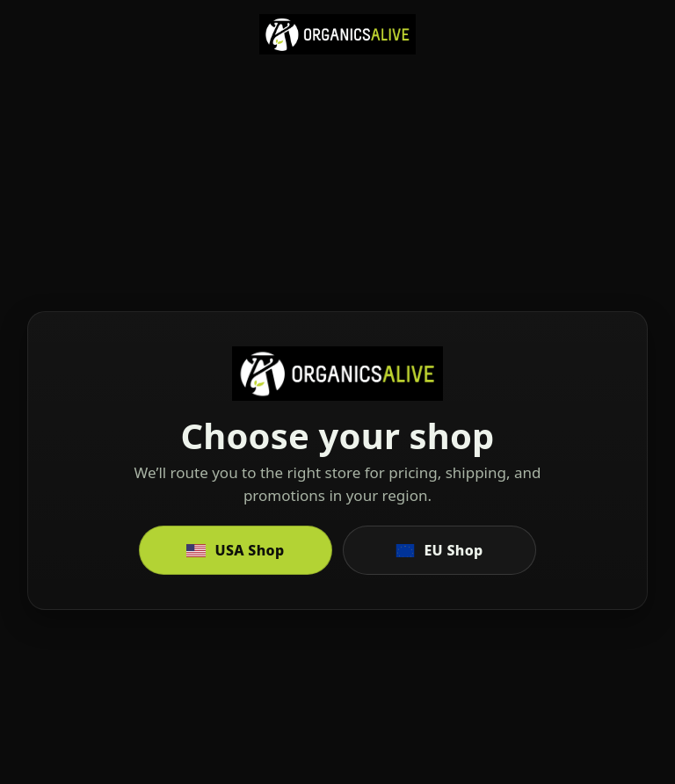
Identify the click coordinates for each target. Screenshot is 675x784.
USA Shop (235, 550)
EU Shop (439, 550)
